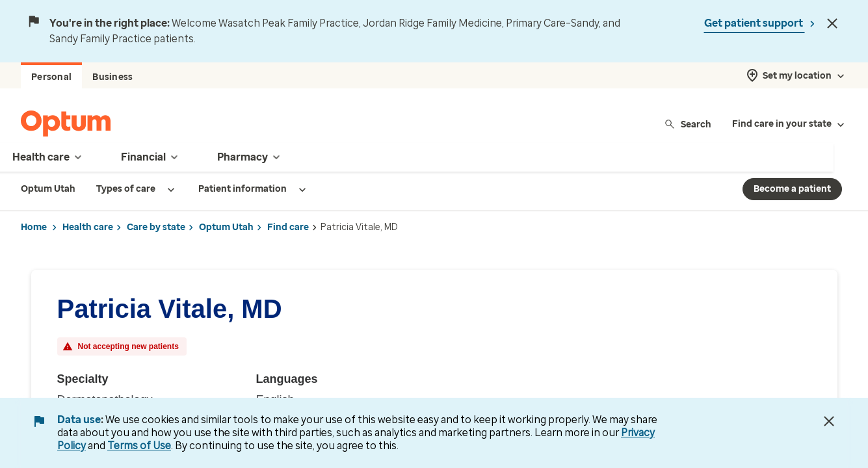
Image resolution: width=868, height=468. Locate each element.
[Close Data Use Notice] (829, 421)
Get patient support (755, 23)
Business (112, 77)
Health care (88, 227)
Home (34, 227)
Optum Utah (226, 227)
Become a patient (792, 189)
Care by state (156, 227)
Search (688, 124)
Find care (288, 227)
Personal (51, 77)
